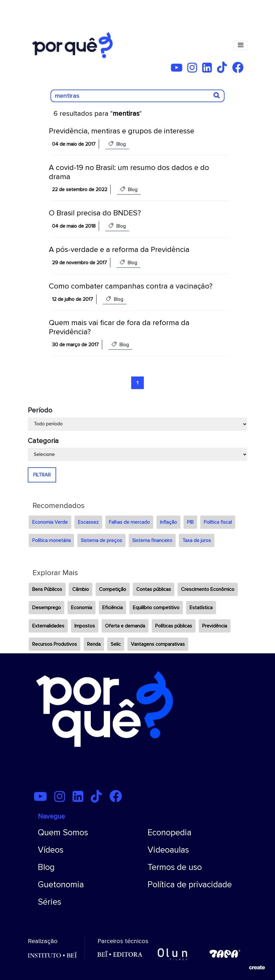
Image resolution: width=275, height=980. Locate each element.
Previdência (215, 626)
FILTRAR (42, 475)
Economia (82, 608)
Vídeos (51, 850)
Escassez (88, 522)
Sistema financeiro (152, 540)
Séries (50, 902)
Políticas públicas (174, 626)
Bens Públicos (47, 589)
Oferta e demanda (125, 626)
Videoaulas (168, 850)
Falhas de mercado (129, 522)
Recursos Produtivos (55, 644)
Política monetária (51, 540)
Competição (113, 589)
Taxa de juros (197, 540)
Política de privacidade (190, 885)
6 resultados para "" (98, 114)
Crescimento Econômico (208, 589)
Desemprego (47, 608)
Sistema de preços (101, 540)
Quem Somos (63, 833)
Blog (46, 867)
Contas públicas (154, 589)
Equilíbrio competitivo (156, 608)
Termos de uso (175, 867)
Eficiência (112, 608)
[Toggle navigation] (240, 45)
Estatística (201, 608)
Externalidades (48, 626)
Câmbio (81, 589)
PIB (190, 522)
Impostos (85, 626)
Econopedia (170, 833)
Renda (94, 644)
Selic (116, 644)
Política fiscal (218, 522)
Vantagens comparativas (158, 644)
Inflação (168, 522)
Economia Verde (50, 522)
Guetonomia (61, 885)
